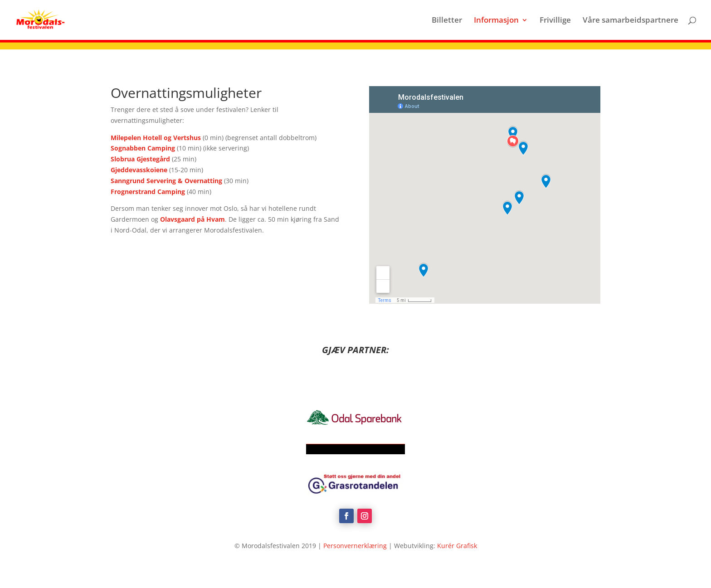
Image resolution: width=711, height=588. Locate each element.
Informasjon (496, 21)
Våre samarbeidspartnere (631, 21)
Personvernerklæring (355, 546)
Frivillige (555, 21)
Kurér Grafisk (457, 546)
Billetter (447, 21)
